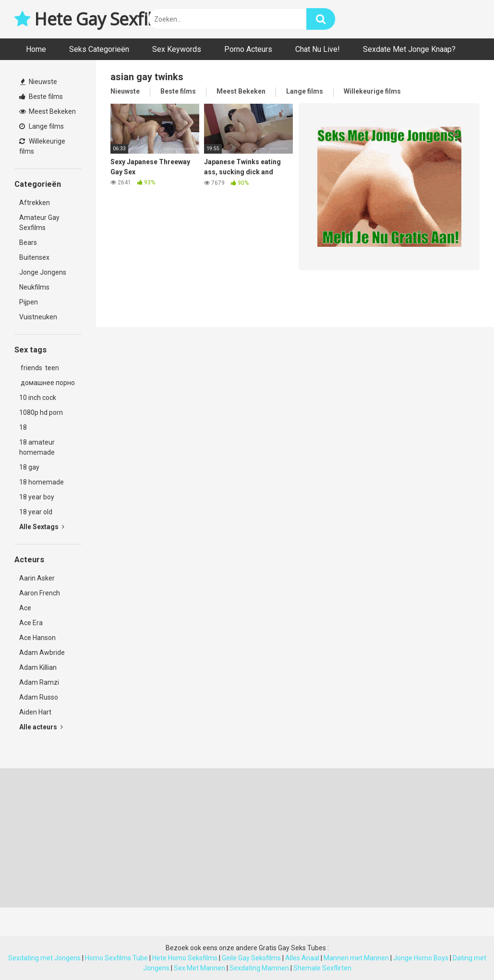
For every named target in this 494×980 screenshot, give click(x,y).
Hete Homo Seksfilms (185, 958)
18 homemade (42, 482)
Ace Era (31, 623)
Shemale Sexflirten (322, 968)
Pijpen (29, 302)
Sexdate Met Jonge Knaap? (409, 49)
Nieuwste (39, 82)
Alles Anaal (302, 958)
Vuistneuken (38, 317)
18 (23, 427)
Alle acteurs (41, 727)
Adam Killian (38, 667)
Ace (25, 608)
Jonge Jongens (43, 272)
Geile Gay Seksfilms (251, 958)
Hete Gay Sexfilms (95, 19)
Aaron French (40, 593)
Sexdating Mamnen (259, 968)
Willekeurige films (42, 146)
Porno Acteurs (248, 49)
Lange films (42, 126)
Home (36, 49)
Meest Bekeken (48, 111)
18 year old (36, 512)
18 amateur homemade (37, 447)
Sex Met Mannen (199, 968)
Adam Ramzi (39, 682)
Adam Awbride (42, 653)
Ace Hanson (37, 638)
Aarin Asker (37, 578)
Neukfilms (34, 287)
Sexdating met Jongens (44, 958)
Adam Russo (39, 697)
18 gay (29, 467)
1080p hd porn (41, 412)
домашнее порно (47, 383)
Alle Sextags (42, 527)
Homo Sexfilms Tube (116, 958)
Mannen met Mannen (356, 958)
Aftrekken (35, 203)
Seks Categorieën (99, 49)
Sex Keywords (177, 49)
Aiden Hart (35, 712)
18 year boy (37, 497)
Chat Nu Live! (318, 49)
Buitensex (34, 257)
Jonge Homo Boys (421, 958)
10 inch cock (38, 398)
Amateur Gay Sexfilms (39, 223)
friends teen (39, 368)
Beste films (41, 97)
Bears (28, 242)
